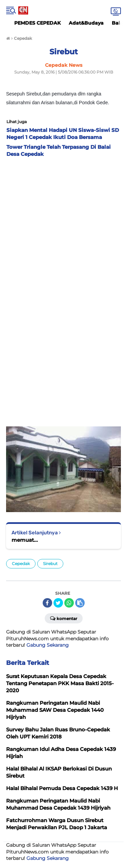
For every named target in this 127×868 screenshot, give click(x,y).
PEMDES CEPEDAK (37, 23)
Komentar (64, 618)
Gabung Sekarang (48, 645)
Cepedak (21, 564)
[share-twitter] (58, 603)
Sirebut (50, 564)
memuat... (25, 540)
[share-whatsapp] (69, 603)
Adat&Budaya (86, 23)
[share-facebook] (47, 603)
